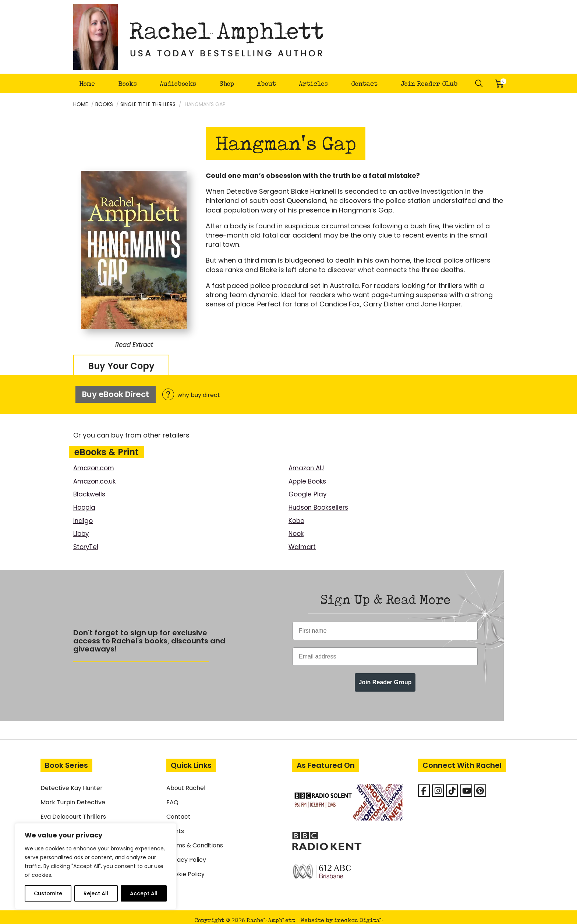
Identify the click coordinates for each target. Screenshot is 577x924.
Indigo (83, 515)
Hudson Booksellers (321, 501)
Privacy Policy (186, 853)
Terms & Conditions (195, 839)
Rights (175, 825)
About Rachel (186, 782)
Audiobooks (178, 83)
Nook (297, 528)
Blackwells (90, 489)
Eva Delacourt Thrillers (73, 810)
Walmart (303, 540)
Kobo (297, 515)
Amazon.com (95, 463)
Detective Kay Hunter (72, 782)
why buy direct (200, 393)
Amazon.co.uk (96, 476)
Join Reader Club (429, 83)
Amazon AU (307, 463)
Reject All (96, 893)
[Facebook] (424, 784)
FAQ (172, 796)
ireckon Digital (358, 914)
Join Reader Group (385, 676)
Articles (313, 83)
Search (479, 84)
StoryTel (87, 540)
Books (128, 83)
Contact (364, 83)
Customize (48, 893)
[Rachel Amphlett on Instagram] (438, 784)
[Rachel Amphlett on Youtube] (466, 784)
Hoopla (85, 501)
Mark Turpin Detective (73, 796)
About (267, 83)
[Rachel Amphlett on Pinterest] (480, 784)
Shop (227, 83)
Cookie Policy (185, 868)
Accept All (144, 893)
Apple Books (309, 476)
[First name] (385, 625)
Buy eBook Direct (116, 392)
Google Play (308, 489)
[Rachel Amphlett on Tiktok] (452, 784)
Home (87, 83)
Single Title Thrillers (148, 104)
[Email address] (385, 650)
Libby (82, 528)
